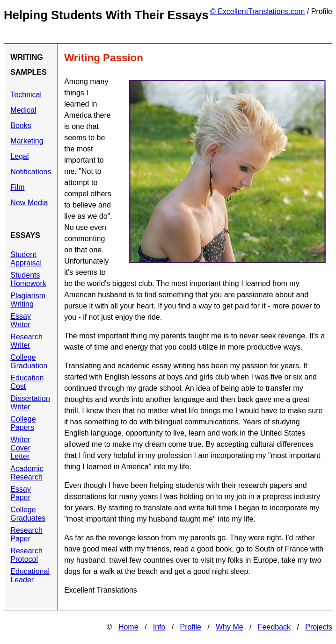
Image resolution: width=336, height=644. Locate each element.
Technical (26, 95)
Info (159, 627)
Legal (19, 156)
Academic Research (27, 473)
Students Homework (28, 279)
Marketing (27, 141)
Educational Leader (30, 576)
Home (128, 627)
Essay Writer (21, 320)
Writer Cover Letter (20, 448)
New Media (29, 203)
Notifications (31, 172)
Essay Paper (21, 493)
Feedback (274, 627)
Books (21, 125)
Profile (191, 627)
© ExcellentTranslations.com (257, 11)
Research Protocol (26, 555)
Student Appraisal (26, 259)
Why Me (230, 627)
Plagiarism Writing (28, 300)
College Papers (23, 423)
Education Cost (27, 382)
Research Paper (26, 534)
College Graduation (29, 361)
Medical (23, 110)
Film (17, 187)
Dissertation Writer (30, 403)
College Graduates (28, 514)
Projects (319, 627)
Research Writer (26, 341)
